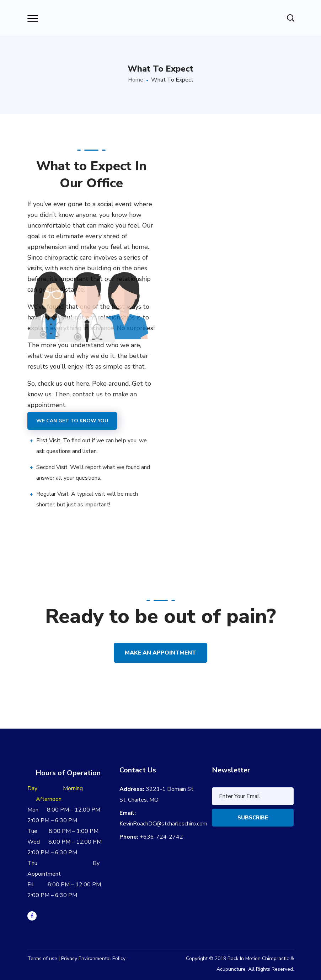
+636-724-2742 (161, 837)
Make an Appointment (160, 653)
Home (136, 80)
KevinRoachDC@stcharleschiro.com (163, 824)
